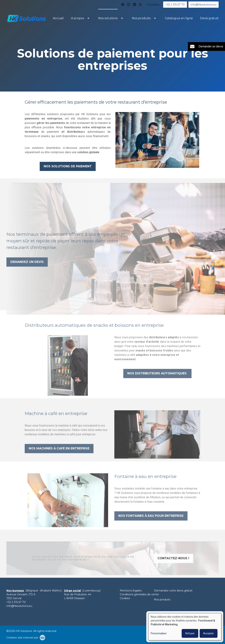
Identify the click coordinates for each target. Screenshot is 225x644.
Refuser (190, 633)
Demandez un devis (27, 268)
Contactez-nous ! (173, 565)
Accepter (209, 633)
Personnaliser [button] (159, 633)
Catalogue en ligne (179, 18)
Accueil (58, 18)
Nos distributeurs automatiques (157, 380)
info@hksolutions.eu (19, 606)
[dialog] (185, 627)
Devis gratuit (209, 18)
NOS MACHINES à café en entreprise (59, 455)
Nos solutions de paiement (68, 166)
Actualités (153, 5)
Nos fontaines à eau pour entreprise (151, 522)
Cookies (125, 598)
